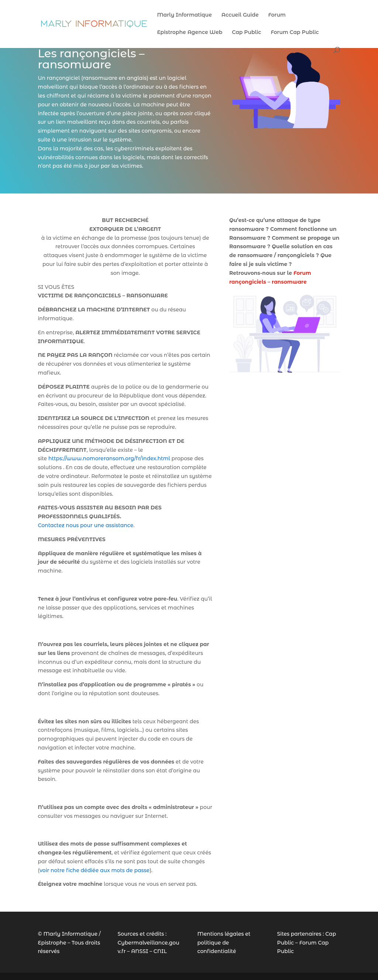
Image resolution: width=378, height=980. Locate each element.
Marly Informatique (184, 15)
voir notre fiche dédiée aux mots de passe (94, 870)
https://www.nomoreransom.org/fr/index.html (109, 458)
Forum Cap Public (295, 33)
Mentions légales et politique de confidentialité (224, 943)
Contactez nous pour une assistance (85, 525)
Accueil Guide (240, 15)
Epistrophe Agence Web (190, 33)
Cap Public (246, 33)
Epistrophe (52, 943)
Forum (277, 15)
